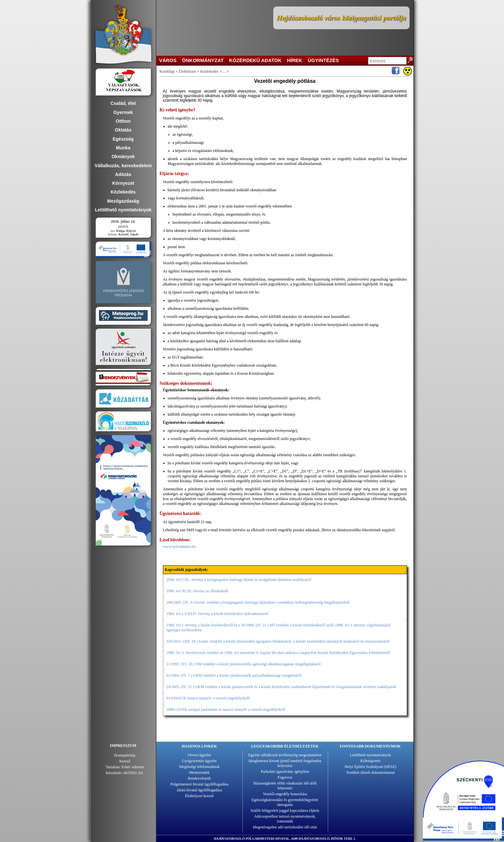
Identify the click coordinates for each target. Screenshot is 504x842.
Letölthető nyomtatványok (370, 755)
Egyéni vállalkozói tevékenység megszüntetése (285, 755)
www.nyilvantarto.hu (179, 547)
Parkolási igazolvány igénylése (285, 772)
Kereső (125, 761)
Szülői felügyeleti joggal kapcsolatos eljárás (285, 811)
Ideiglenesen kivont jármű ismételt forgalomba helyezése (285, 763)
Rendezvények (199, 778)
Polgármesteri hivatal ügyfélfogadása (199, 784)
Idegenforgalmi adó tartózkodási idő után (285, 827)
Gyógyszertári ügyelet (199, 761)
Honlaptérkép (125, 755)
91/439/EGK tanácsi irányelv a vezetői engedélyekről (208, 698)
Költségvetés (370, 761)
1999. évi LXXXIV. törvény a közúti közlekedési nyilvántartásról (217, 614)
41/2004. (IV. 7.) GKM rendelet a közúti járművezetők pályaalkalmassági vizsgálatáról (234, 675)
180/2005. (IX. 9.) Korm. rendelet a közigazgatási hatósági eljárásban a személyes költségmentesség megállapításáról (258, 602)
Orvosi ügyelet (199, 755)
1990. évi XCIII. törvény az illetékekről (197, 591)
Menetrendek (199, 773)
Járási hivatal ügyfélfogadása (199, 790)
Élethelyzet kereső (199, 796)
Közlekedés (209, 71)
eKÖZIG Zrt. (134, 773)
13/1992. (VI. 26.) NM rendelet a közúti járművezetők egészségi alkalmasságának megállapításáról (244, 664)
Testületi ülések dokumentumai (370, 773)
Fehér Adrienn (133, 767)
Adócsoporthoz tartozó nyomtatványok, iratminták (285, 819)
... (224, 71)
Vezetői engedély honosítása (285, 794)
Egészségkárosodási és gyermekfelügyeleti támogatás (285, 802)
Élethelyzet (187, 71)
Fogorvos (285, 777)
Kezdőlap (167, 71)
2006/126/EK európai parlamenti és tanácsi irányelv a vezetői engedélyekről (226, 710)
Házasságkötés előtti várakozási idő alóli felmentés (285, 786)
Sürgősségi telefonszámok (199, 767)
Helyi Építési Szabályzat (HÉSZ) (370, 767)
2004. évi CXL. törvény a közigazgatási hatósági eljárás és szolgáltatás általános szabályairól (239, 580)
